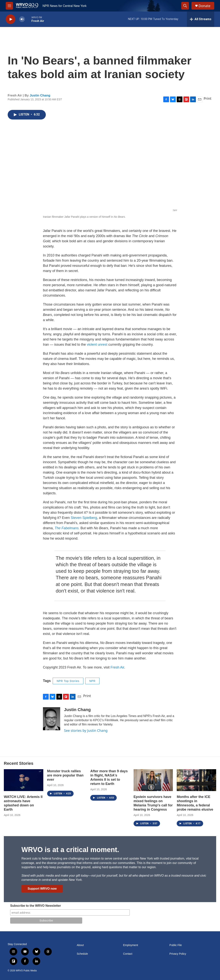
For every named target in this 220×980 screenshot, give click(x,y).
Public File (176, 945)
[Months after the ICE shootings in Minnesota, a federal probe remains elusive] (196, 780)
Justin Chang (40, 95)
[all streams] (201, 19)
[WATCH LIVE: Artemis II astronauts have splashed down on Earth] (24, 780)
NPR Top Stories (68, 681)
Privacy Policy (178, 954)
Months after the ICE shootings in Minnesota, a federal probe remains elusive (195, 803)
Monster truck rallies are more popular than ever (65, 775)
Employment (131, 945)
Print (207, 98)
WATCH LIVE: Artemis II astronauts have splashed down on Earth (23, 803)
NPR (92, 681)
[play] (11, 19)
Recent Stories (19, 763)
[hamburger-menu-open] (9, 6)
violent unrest (97, 345)
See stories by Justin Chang (86, 730)
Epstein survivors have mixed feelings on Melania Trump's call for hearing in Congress (153, 803)
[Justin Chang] (52, 719)
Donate (204, 6)
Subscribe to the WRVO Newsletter (36, 906)
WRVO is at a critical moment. (70, 850)
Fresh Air (117, 667)
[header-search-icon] (185, 6)
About (80, 945)
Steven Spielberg (84, 518)
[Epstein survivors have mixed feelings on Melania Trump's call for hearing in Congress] (153, 780)
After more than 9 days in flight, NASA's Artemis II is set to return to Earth (109, 777)
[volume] (22, 19)
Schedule (82, 954)
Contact (128, 954)
